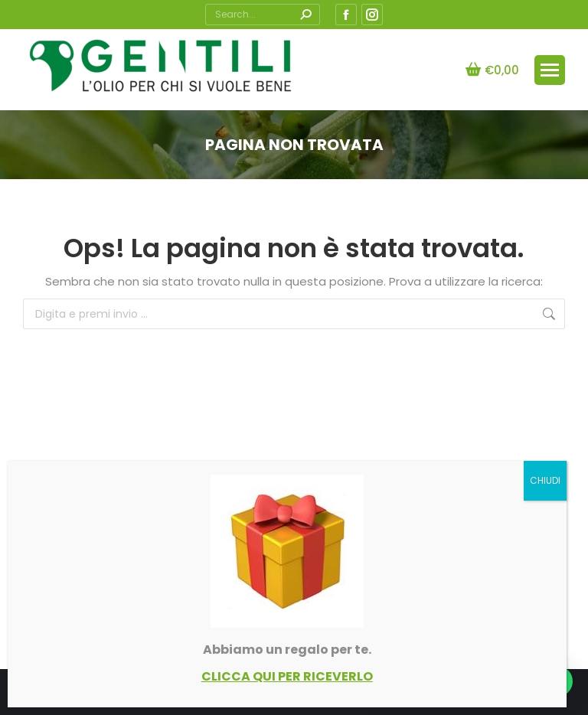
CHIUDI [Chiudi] (545, 480)
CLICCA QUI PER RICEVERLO (287, 676)
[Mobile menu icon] (550, 70)
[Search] (263, 15)
